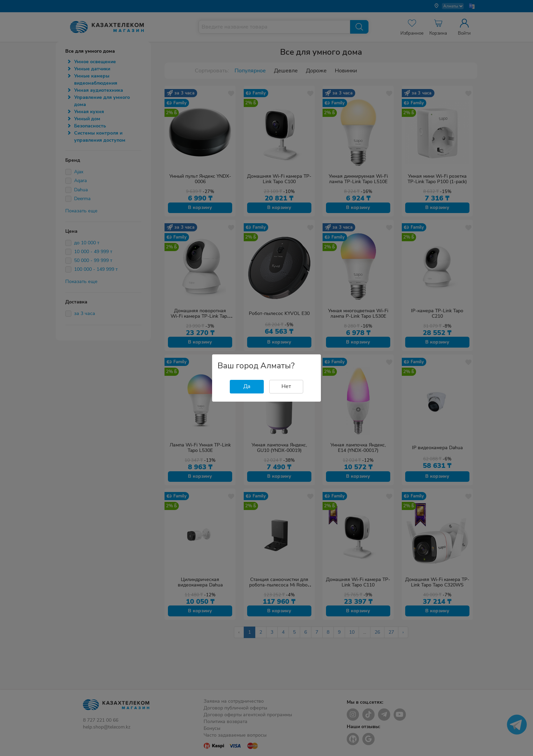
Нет (286, 386)
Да (247, 386)
